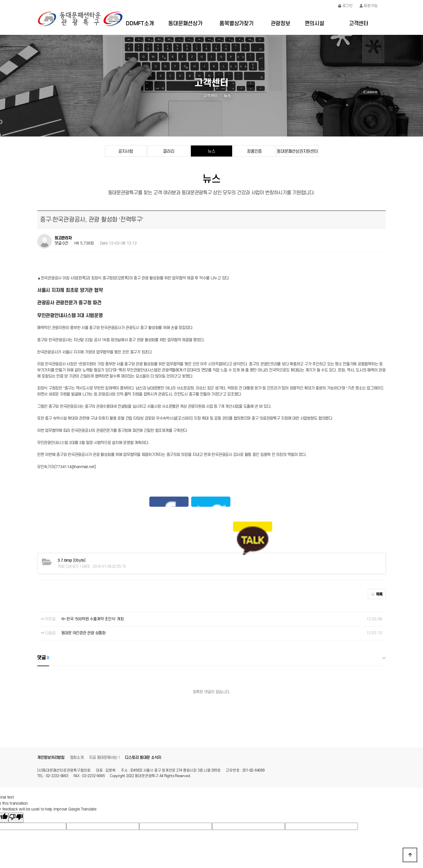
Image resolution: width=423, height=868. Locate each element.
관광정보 (280, 23)
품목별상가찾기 (236, 23)
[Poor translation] (16, 780)
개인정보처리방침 (51, 720)
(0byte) (72, 523)
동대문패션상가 (185, 23)
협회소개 (77, 720)
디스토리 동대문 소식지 (143, 720)
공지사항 (126, 151)
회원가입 (369, 6)
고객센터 (359, 23)
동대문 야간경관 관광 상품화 (83, 595)
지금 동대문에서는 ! (104, 720)
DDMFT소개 (140, 23)
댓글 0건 (61, 243)
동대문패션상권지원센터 (297, 151)
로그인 (345, 6)
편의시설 (314, 23)
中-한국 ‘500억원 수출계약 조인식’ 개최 (93, 582)
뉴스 (211, 151)
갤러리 (169, 151)
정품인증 (254, 151)
